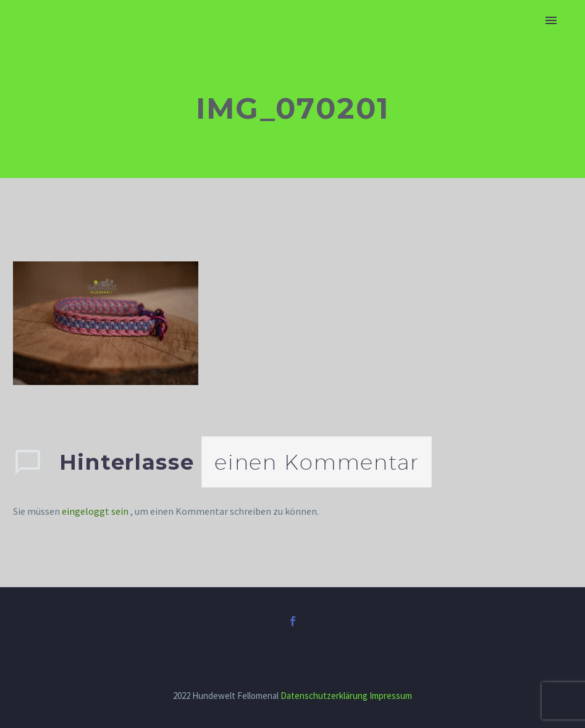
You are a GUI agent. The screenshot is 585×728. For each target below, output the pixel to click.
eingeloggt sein (96, 511)
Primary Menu (551, 20)
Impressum (391, 696)
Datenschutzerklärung (324, 696)
